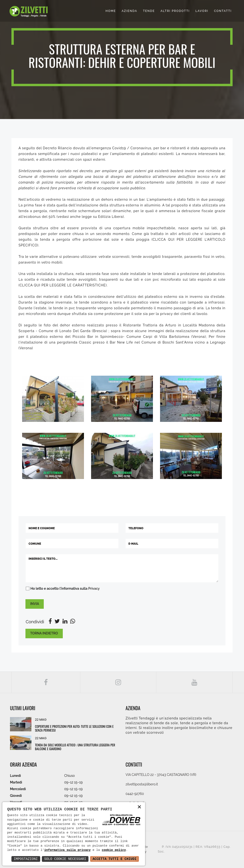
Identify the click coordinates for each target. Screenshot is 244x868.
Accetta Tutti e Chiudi (115, 859)
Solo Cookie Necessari (65, 859)
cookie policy (114, 850)
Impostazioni (26, 859)
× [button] (139, 807)
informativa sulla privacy (67, 850)
